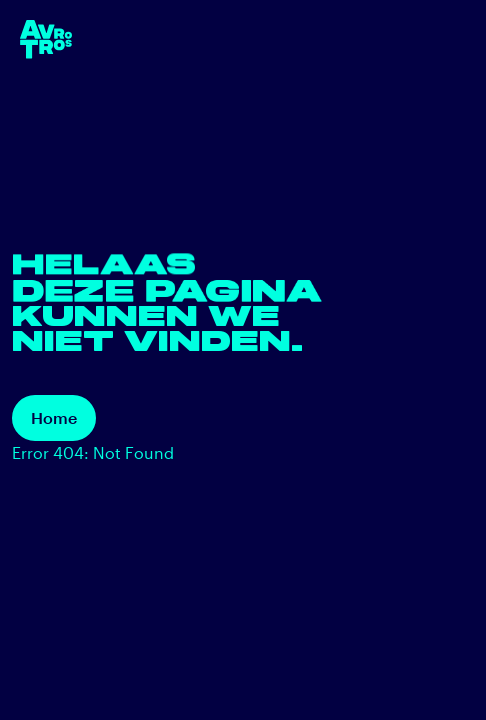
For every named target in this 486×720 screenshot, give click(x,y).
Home (54, 417)
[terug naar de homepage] (46, 39)
